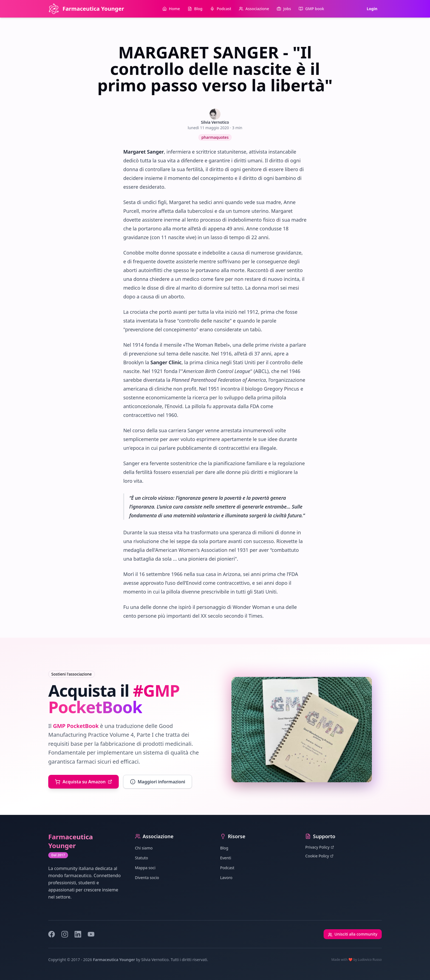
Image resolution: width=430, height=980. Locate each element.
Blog (195, 9)
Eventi (226, 858)
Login (372, 9)
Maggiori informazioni (158, 782)
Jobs (284, 9)
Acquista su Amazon (84, 782)
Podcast (221, 9)
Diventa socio (147, 878)
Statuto (142, 858)
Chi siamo (144, 848)
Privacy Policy (319, 847)
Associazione (254, 9)
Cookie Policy (319, 856)
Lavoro (226, 878)
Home (171, 9)
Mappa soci (145, 868)
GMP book (311, 9)
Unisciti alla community (353, 934)
